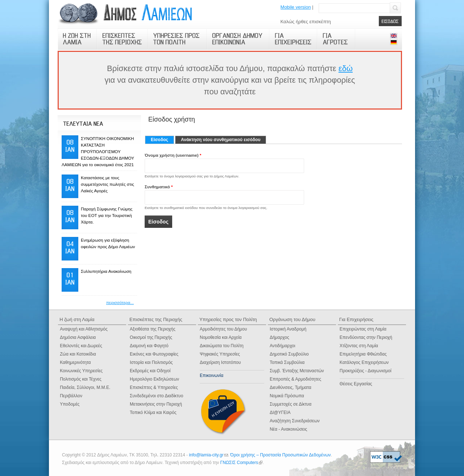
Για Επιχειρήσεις (356, 319)
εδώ (346, 68)
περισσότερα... (120, 302)
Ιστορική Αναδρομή (288, 329)
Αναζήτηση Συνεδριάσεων (295, 421)
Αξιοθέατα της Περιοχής (153, 329)
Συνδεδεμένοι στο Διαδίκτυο (156, 396)
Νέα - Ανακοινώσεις (288, 429)
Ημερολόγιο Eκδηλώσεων (154, 379)
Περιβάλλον (71, 396)
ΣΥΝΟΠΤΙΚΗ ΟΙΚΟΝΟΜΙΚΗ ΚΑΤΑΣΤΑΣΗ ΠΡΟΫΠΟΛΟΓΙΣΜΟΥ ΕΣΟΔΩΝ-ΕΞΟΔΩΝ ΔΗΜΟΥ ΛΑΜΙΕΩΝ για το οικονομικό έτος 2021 (98, 151)
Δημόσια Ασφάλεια (78, 337)
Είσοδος (162, 140)
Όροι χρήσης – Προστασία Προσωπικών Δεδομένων (280, 455)
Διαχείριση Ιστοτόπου (220, 362)
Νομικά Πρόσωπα (287, 396)
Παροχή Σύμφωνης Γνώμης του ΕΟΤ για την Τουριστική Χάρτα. (107, 215)
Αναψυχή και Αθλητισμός (84, 329)
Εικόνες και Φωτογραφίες (154, 354)
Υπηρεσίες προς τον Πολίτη (228, 319)
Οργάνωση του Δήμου (292, 319)
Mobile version (296, 7)
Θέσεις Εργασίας (356, 384)
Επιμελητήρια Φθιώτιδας (363, 354)
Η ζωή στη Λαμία (77, 319)
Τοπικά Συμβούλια (287, 362)
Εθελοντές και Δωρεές (81, 346)
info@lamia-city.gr (208, 455)
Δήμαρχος (279, 337)
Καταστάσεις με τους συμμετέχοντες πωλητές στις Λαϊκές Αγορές (107, 184)
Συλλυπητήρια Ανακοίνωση (106, 271)
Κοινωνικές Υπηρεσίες (81, 371)
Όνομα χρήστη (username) (173, 155)
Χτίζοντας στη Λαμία (359, 346)
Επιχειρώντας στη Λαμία (363, 329)
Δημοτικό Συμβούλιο (289, 354)
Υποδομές (70, 404)
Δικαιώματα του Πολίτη (222, 346)
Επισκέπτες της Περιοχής (156, 319)
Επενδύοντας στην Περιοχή (366, 337)
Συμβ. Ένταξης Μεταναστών (297, 371)
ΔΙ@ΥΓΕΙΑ (280, 413)
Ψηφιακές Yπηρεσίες (220, 354)
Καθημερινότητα (75, 362)
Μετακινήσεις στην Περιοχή (156, 404)
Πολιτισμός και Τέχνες (81, 379)
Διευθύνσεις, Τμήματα (291, 387)
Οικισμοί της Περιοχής (151, 337)
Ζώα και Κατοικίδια (78, 354)
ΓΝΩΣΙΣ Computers (241, 463)
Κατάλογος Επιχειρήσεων (364, 362)
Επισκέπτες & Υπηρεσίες (154, 387)
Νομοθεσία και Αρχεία (221, 337)
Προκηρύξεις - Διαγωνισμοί (366, 371)
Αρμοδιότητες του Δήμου (223, 329)
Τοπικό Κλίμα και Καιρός (153, 413)
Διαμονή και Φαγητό (149, 346)
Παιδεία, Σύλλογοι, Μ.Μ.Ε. (85, 387)
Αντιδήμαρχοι (283, 346)
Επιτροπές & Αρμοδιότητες (295, 379)
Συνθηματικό (159, 187)
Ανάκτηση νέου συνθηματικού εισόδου (221, 140)
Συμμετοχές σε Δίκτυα (291, 404)
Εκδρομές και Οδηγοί (150, 371)
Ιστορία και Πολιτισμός (151, 362)
